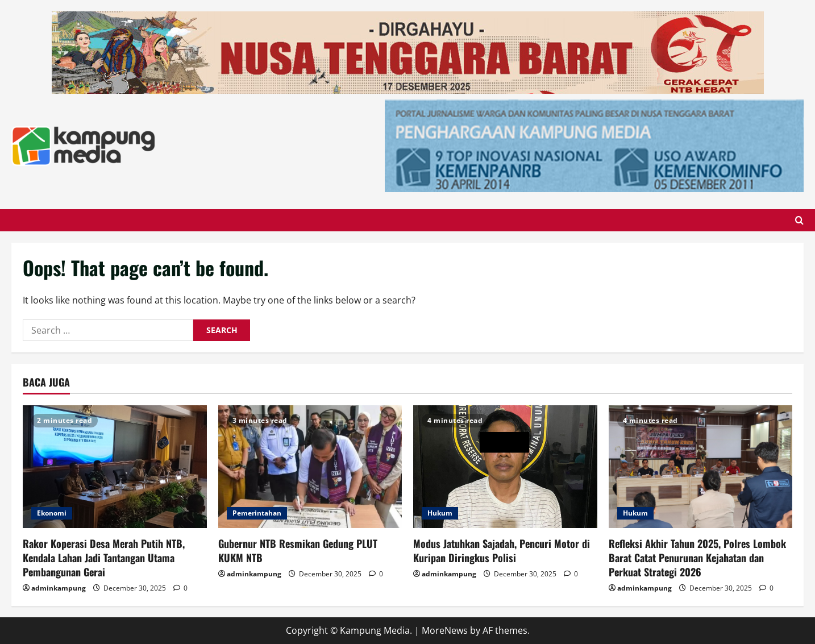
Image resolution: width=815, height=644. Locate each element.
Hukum (440, 513)
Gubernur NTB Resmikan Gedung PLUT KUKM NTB (298, 550)
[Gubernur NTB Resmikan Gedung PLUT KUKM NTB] (310, 467)
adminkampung (59, 588)
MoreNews (445, 630)
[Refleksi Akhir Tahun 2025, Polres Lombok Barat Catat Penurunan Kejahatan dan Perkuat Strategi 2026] (701, 467)
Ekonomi (52, 513)
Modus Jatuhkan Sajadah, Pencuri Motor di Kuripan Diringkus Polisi (502, 550)
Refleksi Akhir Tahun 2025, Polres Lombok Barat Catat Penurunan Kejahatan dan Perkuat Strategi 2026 (697, 558)
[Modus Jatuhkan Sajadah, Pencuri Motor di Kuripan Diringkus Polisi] (505, 467)
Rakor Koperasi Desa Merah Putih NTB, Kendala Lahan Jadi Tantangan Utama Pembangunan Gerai (104, 558)
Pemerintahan (257, 513)
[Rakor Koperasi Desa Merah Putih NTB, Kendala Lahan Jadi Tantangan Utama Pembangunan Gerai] (115, 467)
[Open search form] (799, 220)
